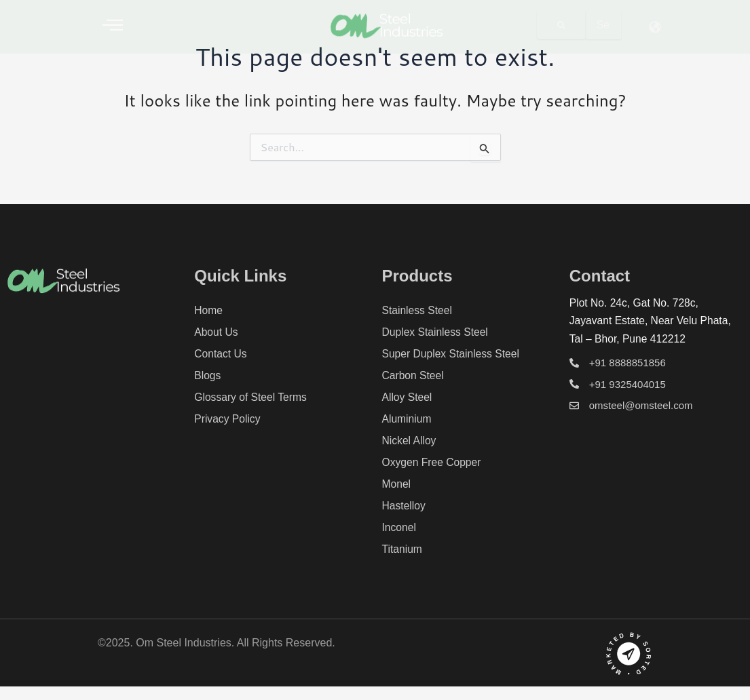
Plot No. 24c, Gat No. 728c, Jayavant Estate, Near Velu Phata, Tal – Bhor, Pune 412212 (652, 321)
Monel (397, 484)
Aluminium (408, 419)
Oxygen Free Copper (433, 462)
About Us (217, 332)
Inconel (400, 527)
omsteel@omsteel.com (641, 405)
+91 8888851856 (627, 363)
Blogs (208, 375)
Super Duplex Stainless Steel (452, 354)
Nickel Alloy (410, 441)
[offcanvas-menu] (113, 25)
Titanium (403, 549)
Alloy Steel (408, 397)
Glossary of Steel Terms (252, 397)
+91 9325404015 (627, 384)
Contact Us (221, 354)
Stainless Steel (418, 310)
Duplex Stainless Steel (436, 332)
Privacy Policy (228, 419)
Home (209, 310)
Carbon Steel (414, 375)
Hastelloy (405, 506)
